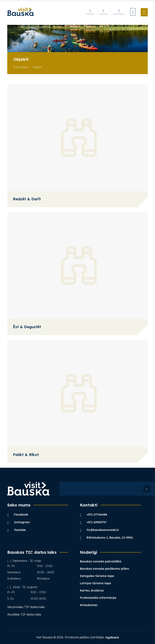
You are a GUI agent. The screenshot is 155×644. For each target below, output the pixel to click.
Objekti (37, 67)
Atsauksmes (89, 605)
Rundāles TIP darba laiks (24, 615)
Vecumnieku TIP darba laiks (26, 607)
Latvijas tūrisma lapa (95, 583)
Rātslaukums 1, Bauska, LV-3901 (106, 537)
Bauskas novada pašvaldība (101, 561)
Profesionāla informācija (98, 598)
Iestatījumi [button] (119, 12)
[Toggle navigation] (144, 12)
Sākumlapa (21, 67)
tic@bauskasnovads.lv (99, 530)
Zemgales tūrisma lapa (97, 576)
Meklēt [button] (90, 12)
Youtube (17, 530)
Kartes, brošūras (92, 590)
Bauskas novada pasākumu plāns (104, 569)
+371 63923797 (93, 522)
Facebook (18, 514)
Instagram (19, 522)
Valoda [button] (104, 12)
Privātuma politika (77, 637)
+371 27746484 (94, 514)
